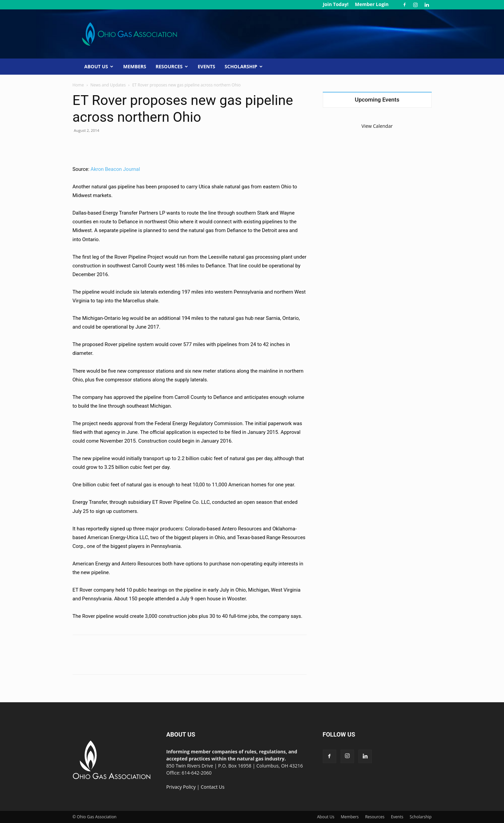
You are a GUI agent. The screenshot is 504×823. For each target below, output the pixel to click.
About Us (99, 66)
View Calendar (377, 126)
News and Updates (108, 85)
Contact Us (213, 787)
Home (78, 85)
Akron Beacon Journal (115, 169)
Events (206, 66)
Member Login (372, 4)
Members (134, 66)
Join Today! (336, 4)
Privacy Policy (181, 787)
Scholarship (244, 66)
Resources (172, 66)
